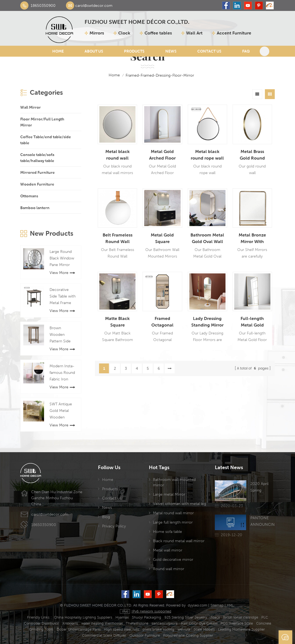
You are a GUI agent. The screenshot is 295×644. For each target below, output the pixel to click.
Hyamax (122, 617)
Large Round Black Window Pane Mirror (62, 258)
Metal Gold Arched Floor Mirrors (162, 155)
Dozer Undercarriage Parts (79, 629)
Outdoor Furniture (145, 635)
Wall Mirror (31, 107)
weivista (184, 629)
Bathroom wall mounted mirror (174, 482)
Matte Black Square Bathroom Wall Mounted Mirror (118, 322)
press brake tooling (158, 629)
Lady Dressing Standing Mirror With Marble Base (207, 322)
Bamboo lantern (35, 208)
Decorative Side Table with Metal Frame (63, 296)
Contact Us (209, 51)
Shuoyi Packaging (147, 617)
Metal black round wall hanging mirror (117, 155)
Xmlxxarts (70, 623)
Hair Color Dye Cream (199, 623)
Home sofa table (167, 532)
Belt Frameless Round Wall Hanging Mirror (118, 239)
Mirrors (97, 33)
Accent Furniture (234, 33)
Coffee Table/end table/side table (46, 140)
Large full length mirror (173, 522)
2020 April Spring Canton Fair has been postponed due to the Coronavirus (261, 487)
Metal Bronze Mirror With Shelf (252, 239)
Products (134, 51)
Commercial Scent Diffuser (104, 635)
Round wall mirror (169, 569)
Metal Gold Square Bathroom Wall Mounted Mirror (162, 239)
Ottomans (29, 196)
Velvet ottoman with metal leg (180, 504)
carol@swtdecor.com (94, 5)
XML (230, 605)
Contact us (112, 498)
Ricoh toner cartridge (241, 617)
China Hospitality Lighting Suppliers (83, 617)
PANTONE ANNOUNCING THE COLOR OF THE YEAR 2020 (263, 522)
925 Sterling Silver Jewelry (186, 617)
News (171, 51)
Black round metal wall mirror (179, 541)
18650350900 (43, 5)
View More (62, 273)
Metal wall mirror (168, 550)
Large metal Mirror (169, 494)
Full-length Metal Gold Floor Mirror (252, 322)
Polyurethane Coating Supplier (188, 635)
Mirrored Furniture (37, 172)
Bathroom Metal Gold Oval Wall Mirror (207, 239)
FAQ (246, 51)
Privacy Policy (114, 526)
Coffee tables (158, 33)
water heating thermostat (102, 623)
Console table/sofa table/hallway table (37, 158)
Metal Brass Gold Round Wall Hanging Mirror (252, 155)
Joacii (215, 617)
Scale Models (204, 629)
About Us (94, 51)
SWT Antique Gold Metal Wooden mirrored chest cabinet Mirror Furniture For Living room (63, 411)
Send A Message (285, 637)
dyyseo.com (197, 605)
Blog (106, 517)
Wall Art (194, 33)
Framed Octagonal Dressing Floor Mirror (162, 322)
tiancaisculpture (165, 623)
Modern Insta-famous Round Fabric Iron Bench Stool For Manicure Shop (62, 373)
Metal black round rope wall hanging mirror (207, 155)
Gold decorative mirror (173, 559)
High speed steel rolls (122, 629)
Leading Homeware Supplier (242, 629)
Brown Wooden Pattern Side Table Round (60, 335)
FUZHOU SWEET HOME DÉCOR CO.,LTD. (137, 22)
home (111, 75)
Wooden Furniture (37, 184)
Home (58, 51)
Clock (124, 33)
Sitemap (217, 605)
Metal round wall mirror (173, 513)
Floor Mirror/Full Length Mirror (42, 122)
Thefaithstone (137, 623)
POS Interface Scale (237, 623)
